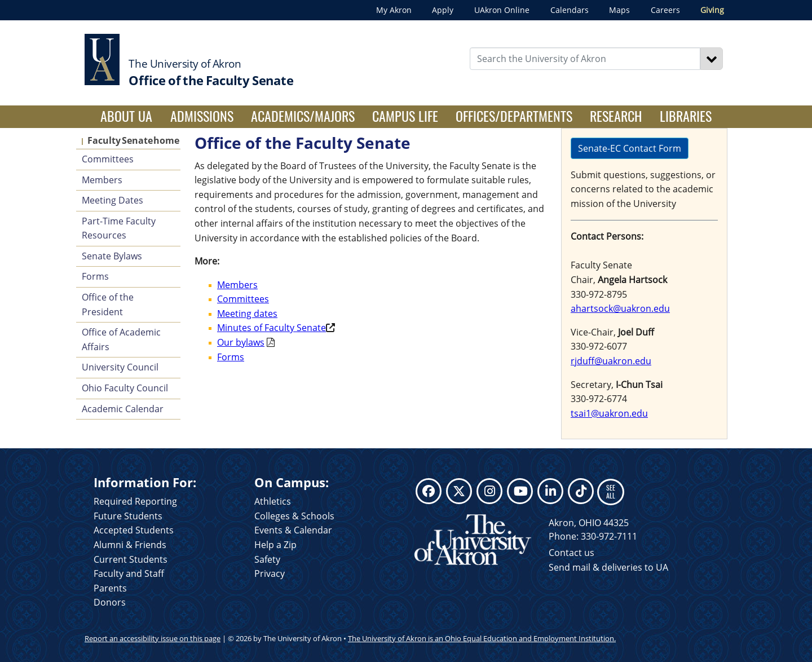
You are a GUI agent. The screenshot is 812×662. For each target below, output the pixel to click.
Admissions (202, 116)
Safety (267, 559)
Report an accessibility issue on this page (153, 638)
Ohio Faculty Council (125, 388)
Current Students (131, 559)
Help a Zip (275, 545)
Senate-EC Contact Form (630, 148)
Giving (712, 10)
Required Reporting (135, 501)
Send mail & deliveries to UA (608, 567)
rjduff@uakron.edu (611, 361)
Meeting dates (247, 314)
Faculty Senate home (133, 140)
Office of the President (108, 304)
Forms (95, 276)
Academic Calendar (123, 409)
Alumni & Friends (130, 545)
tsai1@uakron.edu (609, 413)
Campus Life (405, 116)
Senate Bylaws (112, 256)
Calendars (570, 10)
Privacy (270, 573)
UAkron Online (502, 10)
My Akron (394, 10)
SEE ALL (611, 491)
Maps (619, 10)
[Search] (712, 59)
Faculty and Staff (129, 573)
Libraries (686, 116)
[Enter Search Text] (585, 59)
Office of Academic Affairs (121, 339)
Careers (665, 10)
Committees (108, 159)
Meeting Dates (112, 200)
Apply (443, 10)
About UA (131, 116)
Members (102, 180)
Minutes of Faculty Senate (272, 328)
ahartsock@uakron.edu (620, 308)
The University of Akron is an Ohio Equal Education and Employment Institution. (482, 638)
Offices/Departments (514, 116)
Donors (110, 602)
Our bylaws (241, 342)
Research (616, 116)
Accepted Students (134, 530)
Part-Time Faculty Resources (119, 228)
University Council (120, 367)
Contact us (572, 553)
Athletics (273, 501)
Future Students (128, 516)
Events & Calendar (293, 530)
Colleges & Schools (294, 516)
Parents (110, 588)
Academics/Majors (303, 116)
